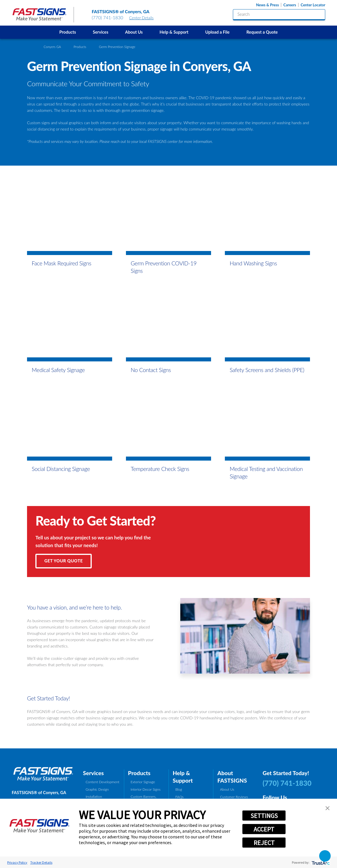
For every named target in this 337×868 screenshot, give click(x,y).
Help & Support (174, 32)
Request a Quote (262, 32)
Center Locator (313, 5)
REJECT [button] (264, 843)
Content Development (103, 782)
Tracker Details (41, 862)
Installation (94, 797)
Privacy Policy (17, 862)
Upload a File (218, 32)
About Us (134, 32)
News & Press (267, 5)
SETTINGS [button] (264, 816)
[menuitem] (68, 32)
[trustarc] (320, 862)
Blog (179, 789)
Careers (290, 5)
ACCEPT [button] (264, 829)
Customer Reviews (234, 797)
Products (68, 32)
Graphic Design (97, 789)
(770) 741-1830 (108, 18)
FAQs (180, 797)
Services (101, 32)
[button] (328, 808)
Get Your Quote (64, 561)
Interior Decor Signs (145, 789)
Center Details (144, 18)
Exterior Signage (143, 782)
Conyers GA (52, 47)
